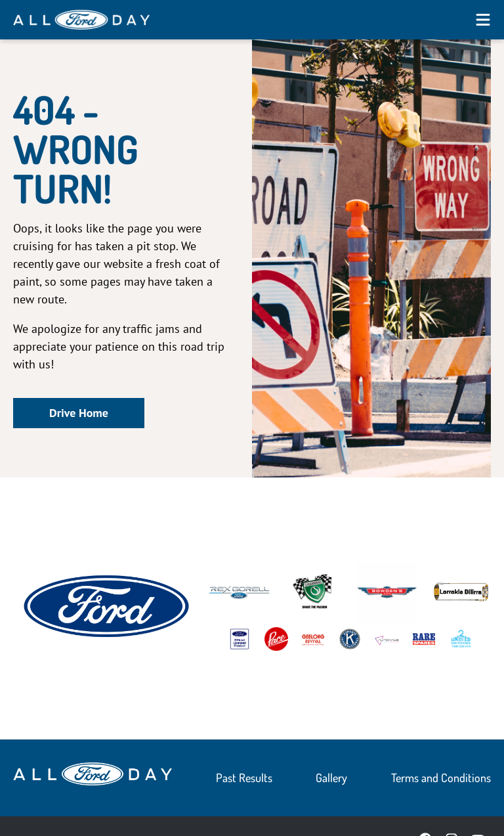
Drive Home (79, 413)
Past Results (244, 778)
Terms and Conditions (441, 778)
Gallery (331, 778)
